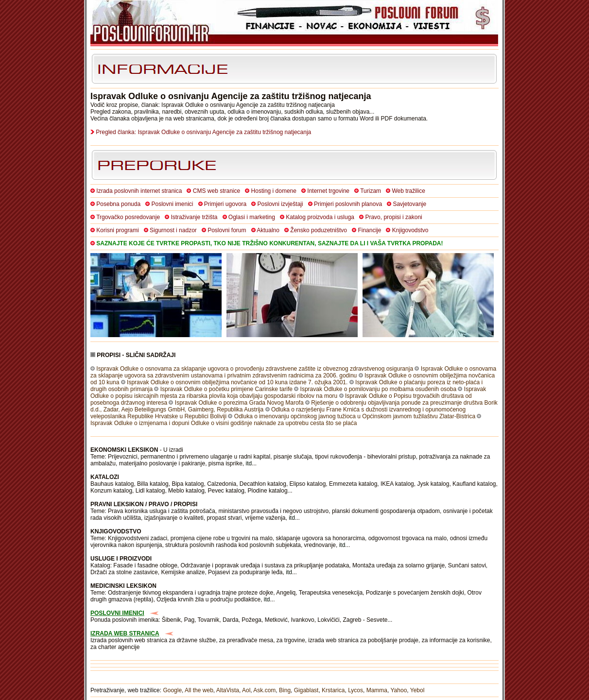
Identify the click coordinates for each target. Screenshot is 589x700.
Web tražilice (408, 191)
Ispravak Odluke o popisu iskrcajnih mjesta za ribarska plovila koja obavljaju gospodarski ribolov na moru (288, 393)
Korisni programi (117, 230)
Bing (285, 690)
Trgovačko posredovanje (128, 217)
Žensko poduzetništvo (319, 230)
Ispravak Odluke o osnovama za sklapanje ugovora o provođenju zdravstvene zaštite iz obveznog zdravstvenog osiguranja (255, 369)
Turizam (371, 191)
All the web (199, 690)
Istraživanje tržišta (194, 217)
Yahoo (399, 690)
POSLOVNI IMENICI (117, 613)
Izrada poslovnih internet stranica (139, 191)
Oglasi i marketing (252, 217)
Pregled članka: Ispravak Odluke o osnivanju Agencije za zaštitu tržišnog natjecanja (203, 132)
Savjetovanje (409, 204)
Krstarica (333, 690)
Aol (246, 690)
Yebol (417, 690)
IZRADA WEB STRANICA (125, 633)
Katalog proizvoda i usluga (320, 217)
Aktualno (268, 230)
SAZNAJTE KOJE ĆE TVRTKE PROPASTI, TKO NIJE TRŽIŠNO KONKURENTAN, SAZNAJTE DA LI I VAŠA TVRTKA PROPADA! (269, 243)
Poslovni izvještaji (280, 204)
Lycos (355, 690)
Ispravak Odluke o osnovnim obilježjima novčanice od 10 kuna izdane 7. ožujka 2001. (237, 382)
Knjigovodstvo (410, 230)
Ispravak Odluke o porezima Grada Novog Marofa (239, 403)
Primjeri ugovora (225, 204)
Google (172, 690)
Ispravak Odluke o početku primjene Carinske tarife (226, 389)
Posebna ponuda (118, 204)
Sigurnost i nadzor (173, 230)
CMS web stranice (217, 191)
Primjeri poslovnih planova (348, 204)
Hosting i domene (274, 191)
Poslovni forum (227, 230)
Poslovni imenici (172, 204)
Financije (369, 230)
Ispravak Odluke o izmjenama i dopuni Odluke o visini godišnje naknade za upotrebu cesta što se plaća (224, 423)
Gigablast (306, 690)
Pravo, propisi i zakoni (393, 217)
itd (249, 463)
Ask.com (264, 690)
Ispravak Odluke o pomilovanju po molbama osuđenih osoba (379, 389)
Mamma (377, 690)
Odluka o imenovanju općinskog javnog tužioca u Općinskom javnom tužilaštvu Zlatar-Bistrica (355, 416)
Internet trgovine (328, 191)
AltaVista (228, 690)
